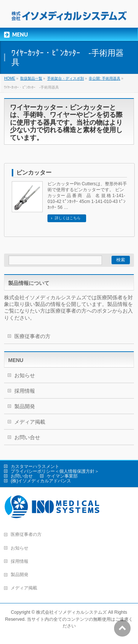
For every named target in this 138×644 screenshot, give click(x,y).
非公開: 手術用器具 (105, 78)
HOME (10, 78)
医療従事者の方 (32, 336)
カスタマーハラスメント (35, 466)
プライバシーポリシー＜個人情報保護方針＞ (55, 471)
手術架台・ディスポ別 (66, 78)
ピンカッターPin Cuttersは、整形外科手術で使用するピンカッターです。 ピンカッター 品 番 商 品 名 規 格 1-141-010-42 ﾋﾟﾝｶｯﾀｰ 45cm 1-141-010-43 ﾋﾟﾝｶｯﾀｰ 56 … (87, 196)
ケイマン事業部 (62, 476)
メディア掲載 (30, 422)
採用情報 (25, 391)
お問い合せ (27, 437)
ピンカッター (34, 173)
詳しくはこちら (68, 218)
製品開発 (25, 406)
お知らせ (25, 375)
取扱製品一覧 (31, 78)
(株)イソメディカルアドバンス (41, 481)
